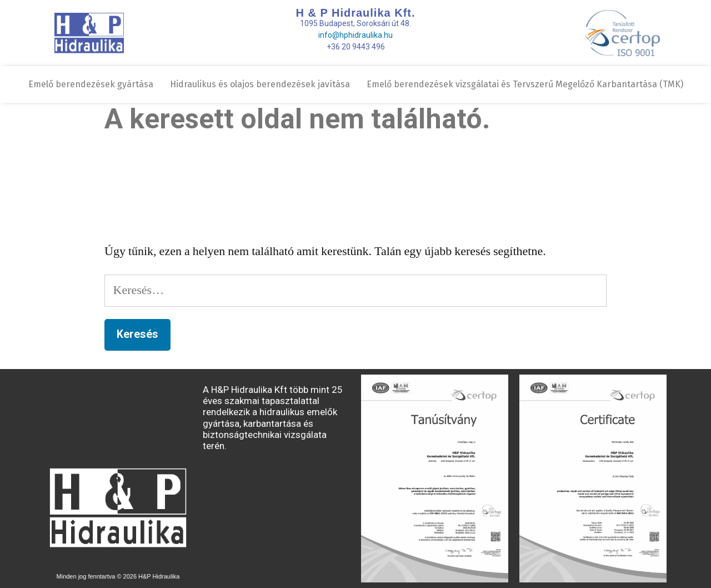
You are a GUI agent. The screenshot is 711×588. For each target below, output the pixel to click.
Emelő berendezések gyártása (91, 84)
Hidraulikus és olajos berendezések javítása (260, 84)
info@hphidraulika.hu (355, 35)
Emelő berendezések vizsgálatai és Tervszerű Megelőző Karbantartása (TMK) (525, 84)
